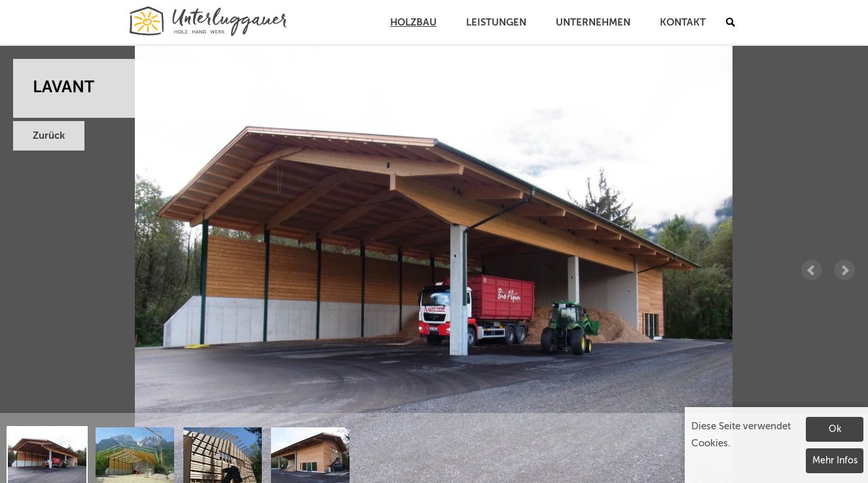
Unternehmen (593, 23)
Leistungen (496, 23)
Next (844, 270)
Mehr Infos (835, 461)
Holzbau (413, 23)
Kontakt (683, 23)
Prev (812, 270)
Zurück (49, 136)
